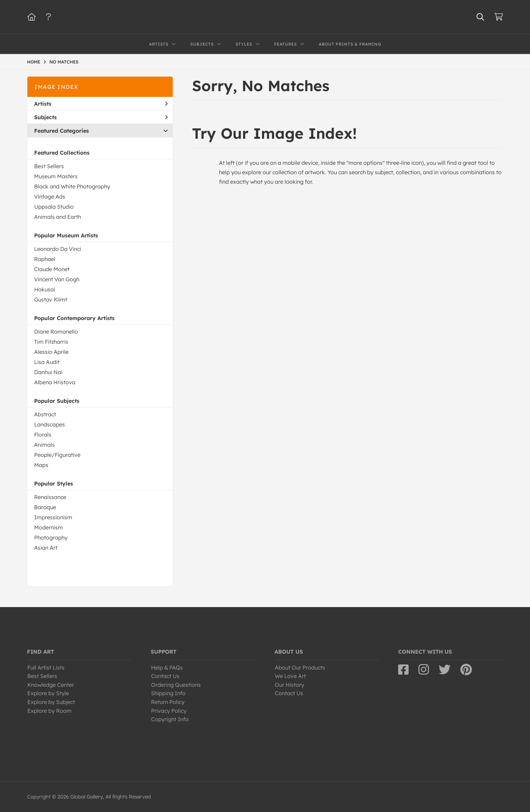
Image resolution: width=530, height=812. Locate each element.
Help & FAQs (167, 667)
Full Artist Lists (46, 667)
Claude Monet (52, 269)
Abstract (45, 414)
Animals (44, 445)
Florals (43, 435)
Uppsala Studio (54, 207)
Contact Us (165, 676)
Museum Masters (56, 176)
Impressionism (53, 517)
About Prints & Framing (350, 44)
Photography (51, 538)
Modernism (49, 527)
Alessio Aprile (51, 352)
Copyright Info (170, 719)
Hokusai (45, 289)
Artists (101, 104)
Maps (41, 465)
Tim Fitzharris (51, 342)
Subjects (101, 117)
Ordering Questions (176, 685)
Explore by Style (48, 693)
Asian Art (46, 548)
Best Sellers (49, 166)
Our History (290, 685)
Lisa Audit (47, 362)
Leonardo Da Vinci (58, 249)
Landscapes (50, 424)
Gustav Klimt (51, 299)
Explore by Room (50, 711)
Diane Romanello (56, 332)
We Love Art (290, 676)
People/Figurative (57, 455)
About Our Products (300, 667)
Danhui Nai (48, 372)
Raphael (45, 259)
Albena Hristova (55, 382)
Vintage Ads (50, 197)
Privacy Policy (169, 711)
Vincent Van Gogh (57, 279)
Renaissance (50, 497)
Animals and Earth (58, 217)
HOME (34, 62)
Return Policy (168, 702)
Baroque (45, 507)
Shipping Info (168, 693)
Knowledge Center (51, 685)
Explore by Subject (51, 702)
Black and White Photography (72, 186)
